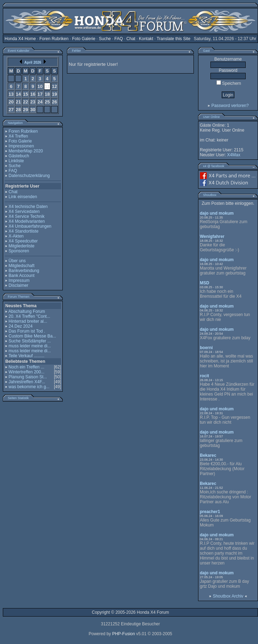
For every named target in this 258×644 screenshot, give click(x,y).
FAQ (119, 39)
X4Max (234, 155)
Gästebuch (19, 156)
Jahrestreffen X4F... (27, 382)
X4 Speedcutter (23, 241)
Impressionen (21, 146)
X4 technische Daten (28, 207)
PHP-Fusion (124, 634)
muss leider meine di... (30, 346)
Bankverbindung (24, 271)
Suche (105, 39)
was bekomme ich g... (29, 387)
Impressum (19, 280)
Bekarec (208, 455)
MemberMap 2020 (26, 151)
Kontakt (146, 39)
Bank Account (21, 276)
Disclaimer (18, 285)
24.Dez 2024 (20, 326)
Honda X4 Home (20, 39)
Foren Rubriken (54, 39)
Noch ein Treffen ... (26, 367)
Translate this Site (173, 39)
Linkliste (16, 161)
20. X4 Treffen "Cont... (29, 316)
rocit (204, 376)
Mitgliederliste (21, 246)
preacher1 (210, 512)
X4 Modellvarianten (27, 221)
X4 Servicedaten (24, 211)
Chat (131, 39)
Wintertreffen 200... (26, 372)
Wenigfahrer (212, 236)
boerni (206, 348)
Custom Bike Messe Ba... (32, 336)
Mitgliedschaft (21, 266)
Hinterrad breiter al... (28, 321)
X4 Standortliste (23, 231)
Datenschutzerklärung (29, 176)
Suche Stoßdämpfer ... (30, 341)
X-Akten (16, 236)
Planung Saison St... (28, 377)
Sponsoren (19, 251)
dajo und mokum (217, 213)
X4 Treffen (18, 136)
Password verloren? (230, 106)
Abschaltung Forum (27, 311)
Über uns (17, 261)
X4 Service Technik (26, 216)
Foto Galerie (84, 39)
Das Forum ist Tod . (27, 331)
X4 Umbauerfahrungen (30, 226)
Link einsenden (23, 197)
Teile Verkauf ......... (26, 356)
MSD (205, 283)
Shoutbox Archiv (228, 596)
